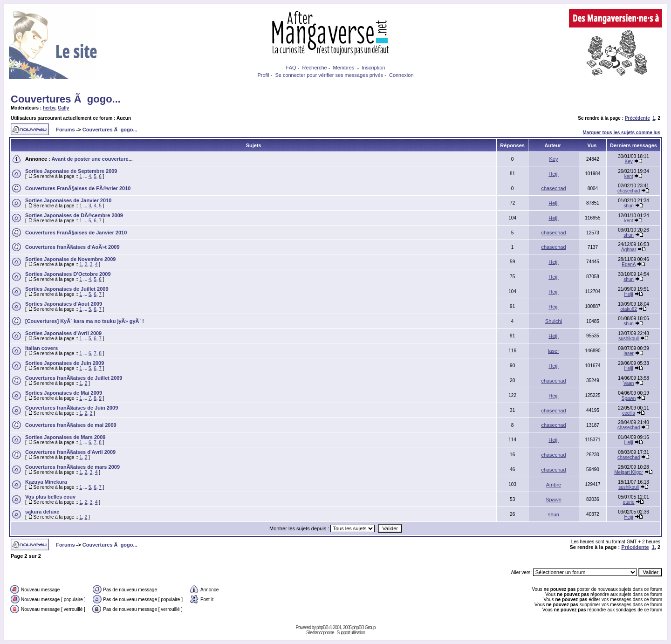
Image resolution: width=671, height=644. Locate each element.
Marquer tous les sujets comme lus (621, 133)
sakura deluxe (42, 512)
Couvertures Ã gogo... (66, 99)
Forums (65, 130)
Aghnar (629, 250)
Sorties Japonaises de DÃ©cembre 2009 (74, 215)
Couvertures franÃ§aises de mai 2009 (71, 425)
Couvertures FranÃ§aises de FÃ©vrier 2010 (78, 188)
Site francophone (320, 633)
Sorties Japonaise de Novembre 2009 (70, 259)
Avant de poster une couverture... (92, 159)
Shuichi (554, 321)
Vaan (629, 383)
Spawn (629, 398)
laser (554, 351)
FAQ (291, 68)
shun (629, 206)
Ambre (554, 485)
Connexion (401, 75)
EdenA (628, 264)
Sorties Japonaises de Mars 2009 (65, 437)
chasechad (553, 188)
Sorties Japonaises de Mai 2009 (64, 393)
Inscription (373, 68)
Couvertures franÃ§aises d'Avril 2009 (70, 452)
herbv (49, 108)
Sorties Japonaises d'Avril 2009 (63, 333)
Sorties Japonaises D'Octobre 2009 (68, 274)
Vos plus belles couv (50, 497)
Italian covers (41, 348)
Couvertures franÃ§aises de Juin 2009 (72, 408)
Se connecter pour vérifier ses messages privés (329, 75)
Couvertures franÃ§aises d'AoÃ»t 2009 (72, 247)
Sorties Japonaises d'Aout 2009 (64, 304)
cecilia (629, 413)
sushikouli (629, 339)
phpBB (322, 627)
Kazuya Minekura (46, 482)
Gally (63, 108)
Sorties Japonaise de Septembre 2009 (71, 171)
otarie (629, 502)
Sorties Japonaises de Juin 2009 (65, 363)
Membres (344, 68)
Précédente (637, 118)
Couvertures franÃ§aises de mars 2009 (72, 467)
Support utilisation (351, 633)
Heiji (553, 174)
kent (629, 176)
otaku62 (629, 309)
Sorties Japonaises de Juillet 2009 (67, 289)
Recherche (314, 68)
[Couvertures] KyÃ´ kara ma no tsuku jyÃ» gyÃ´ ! (85, 321)
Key (554, 159)
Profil (263, 75)
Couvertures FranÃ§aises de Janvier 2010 (76, 233)
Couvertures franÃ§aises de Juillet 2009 (74, 378)
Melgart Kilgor (629, 472)
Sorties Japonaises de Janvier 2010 (68, 200)
